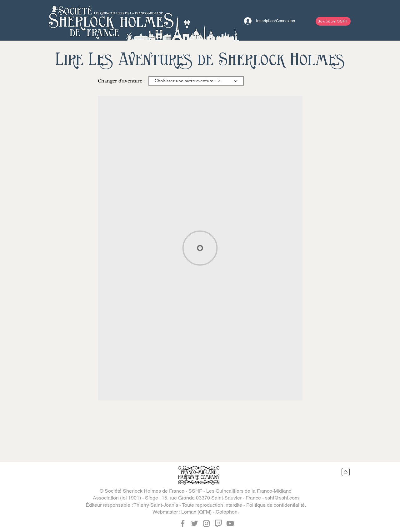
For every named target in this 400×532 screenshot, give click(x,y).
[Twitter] (195, 523)
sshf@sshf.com (282, 498)
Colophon (227, 512)
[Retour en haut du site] (346, 472)
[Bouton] (111, 20)
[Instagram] (206, 523)
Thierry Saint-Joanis (156, 505)
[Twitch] (218, 523)
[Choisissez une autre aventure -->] (196, 81)
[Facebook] (183, 523)
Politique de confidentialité (275, 505)
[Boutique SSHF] (333, 21)
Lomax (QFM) (196, 512)
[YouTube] (230, 523)
